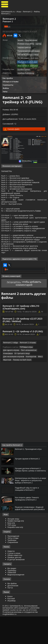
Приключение (30, 40)
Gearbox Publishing (25, 71)
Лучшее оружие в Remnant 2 (29, 486)
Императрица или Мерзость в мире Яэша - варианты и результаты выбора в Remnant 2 (30, 508)
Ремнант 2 (7, 21)
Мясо (38, 384)
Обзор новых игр (15, 583)
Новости (11, 579)
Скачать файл (12, 127)
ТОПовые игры (26, 375)
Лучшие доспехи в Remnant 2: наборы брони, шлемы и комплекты (29, 498)
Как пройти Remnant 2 (11, 473)
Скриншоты (8, 82)
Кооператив (29, 384)
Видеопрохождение (16, 602)
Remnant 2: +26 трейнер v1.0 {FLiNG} (23, 359)
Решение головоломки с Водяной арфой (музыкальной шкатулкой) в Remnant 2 (29, 537)
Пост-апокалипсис (27, 378)
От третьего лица (20, 381)
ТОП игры (12, 552)
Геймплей (12, 600)
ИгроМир (12, 628)
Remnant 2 (28, 12)
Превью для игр (14, 585)
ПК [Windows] (23, 57)
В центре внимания (16, 587)
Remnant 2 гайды (10, 371)
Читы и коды (13, 566)
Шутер (37, 43)
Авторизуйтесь (14, 310)
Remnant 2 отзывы (25, 371)
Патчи (10, 615)
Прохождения (13, 563)
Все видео (12, 596)
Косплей (11, 626)
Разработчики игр (15, 555)
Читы (5, 89)
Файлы (6, 86)
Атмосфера (8, 381)
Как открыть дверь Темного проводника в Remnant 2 (28, 526)
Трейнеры (12, 568)
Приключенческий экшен (28, 50)
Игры (19, 12)
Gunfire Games (23, 67)
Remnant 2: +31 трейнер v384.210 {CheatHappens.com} (21, 335)
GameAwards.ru (8, 12)
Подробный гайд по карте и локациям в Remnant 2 (28, 516)
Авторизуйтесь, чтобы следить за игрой (20, 31)
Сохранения (13, 570)
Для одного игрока (11, 378)
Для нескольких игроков (13, 384)
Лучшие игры (13, 546)
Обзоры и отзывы (11, 79)
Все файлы (12, 611)
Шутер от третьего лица (27, 54)
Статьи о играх (14, 581)
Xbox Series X (23, 64)
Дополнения (13, 613)
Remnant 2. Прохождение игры (30, 477)
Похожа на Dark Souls (21, 387)
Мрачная (7, 387)
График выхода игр (16, 548)
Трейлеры (12, 598)
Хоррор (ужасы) (24, 47)
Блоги (10, 624)
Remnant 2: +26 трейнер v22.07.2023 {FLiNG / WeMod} (22, 348)
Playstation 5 (22, 60)
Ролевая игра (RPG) (25, 43)
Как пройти (8, 76)
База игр (11, 550)
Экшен (20, 40)
